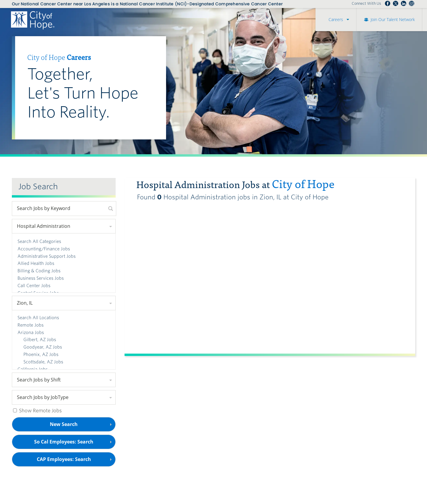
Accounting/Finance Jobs (44, 249)
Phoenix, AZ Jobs (41, 354)
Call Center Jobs (34, 286)
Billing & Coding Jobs (39, 271)
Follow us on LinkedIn (404, 4)
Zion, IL (25, 303)
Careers (336, 19)
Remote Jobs (31, 325)
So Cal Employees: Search (74, 444)
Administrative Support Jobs (47, 256)
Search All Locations (38, 318)
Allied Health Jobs (36, 263)
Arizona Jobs (31, 333)
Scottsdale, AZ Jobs (43, 362)
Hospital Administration (44, 226)
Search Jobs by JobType (43, 397)
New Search (64, 424)
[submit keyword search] (111, 209)
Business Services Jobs (41, 278)
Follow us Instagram (412, 4)
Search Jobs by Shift (39, 380)
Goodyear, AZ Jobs (43, 347)
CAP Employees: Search (74, 461)
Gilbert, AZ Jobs (40, 340)
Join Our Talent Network (393, 19)
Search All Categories (39, 241)
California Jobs (33, 369)
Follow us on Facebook (388, 4)
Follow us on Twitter (396, 4)
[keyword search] (59, 209)
